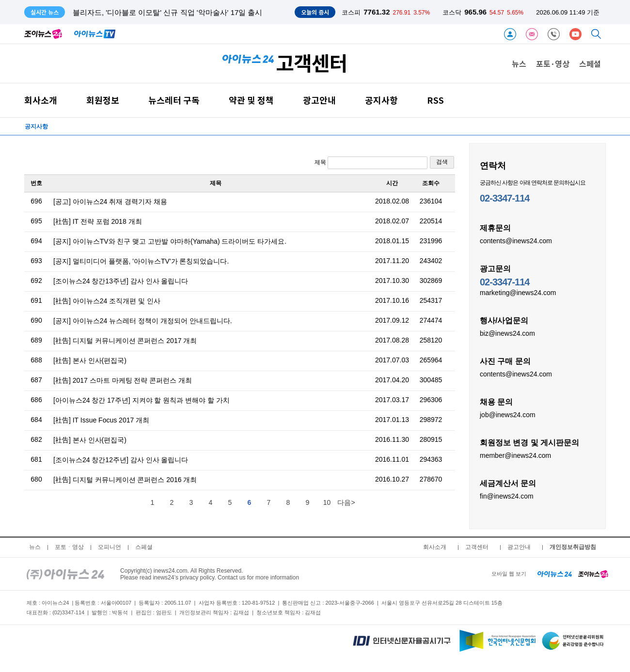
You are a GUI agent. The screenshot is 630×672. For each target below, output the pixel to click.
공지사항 (381, 100)
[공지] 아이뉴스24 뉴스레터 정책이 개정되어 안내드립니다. (143, 321)
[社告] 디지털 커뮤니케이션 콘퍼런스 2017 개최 (125, 341)
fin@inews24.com (507, 496)
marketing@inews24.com (518, 292)
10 (327, 502)
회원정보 (103, 100)
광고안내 (319, 100)
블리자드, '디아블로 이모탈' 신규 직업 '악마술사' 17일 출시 (167, 12)
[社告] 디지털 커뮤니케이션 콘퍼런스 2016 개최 (125, 480)
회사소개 (41, 100)
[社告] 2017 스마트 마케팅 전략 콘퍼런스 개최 (123, 380)
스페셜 (590, 63)
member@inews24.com (515, 455)
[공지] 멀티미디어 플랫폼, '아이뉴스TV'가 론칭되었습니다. (141, 261)
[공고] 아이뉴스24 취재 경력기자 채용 (110, 202)
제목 (371, 163)
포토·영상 (553, 63)
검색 (442, 162)
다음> (346, 502)
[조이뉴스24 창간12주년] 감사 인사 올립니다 (121, 460)
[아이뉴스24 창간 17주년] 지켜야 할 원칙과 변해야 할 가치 (142, 400)
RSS (435, 100)
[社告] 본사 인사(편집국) (90, 360)
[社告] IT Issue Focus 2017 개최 (101, 420)
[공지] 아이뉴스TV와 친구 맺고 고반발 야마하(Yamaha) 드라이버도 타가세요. (170, 241)
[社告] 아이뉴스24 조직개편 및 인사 (107, 301)
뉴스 (519, 63)
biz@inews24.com (507, 333)
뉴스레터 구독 (174, 100)
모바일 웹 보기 (509, 574)
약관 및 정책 (251, 100)
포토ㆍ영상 (69, 547)
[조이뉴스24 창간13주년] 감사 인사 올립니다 (121, 281)
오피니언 (110, 547)
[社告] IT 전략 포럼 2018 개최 (98, 221)
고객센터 (477, 547)
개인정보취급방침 (573, 547)
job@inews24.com (508, 414)
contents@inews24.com (516, 240)
